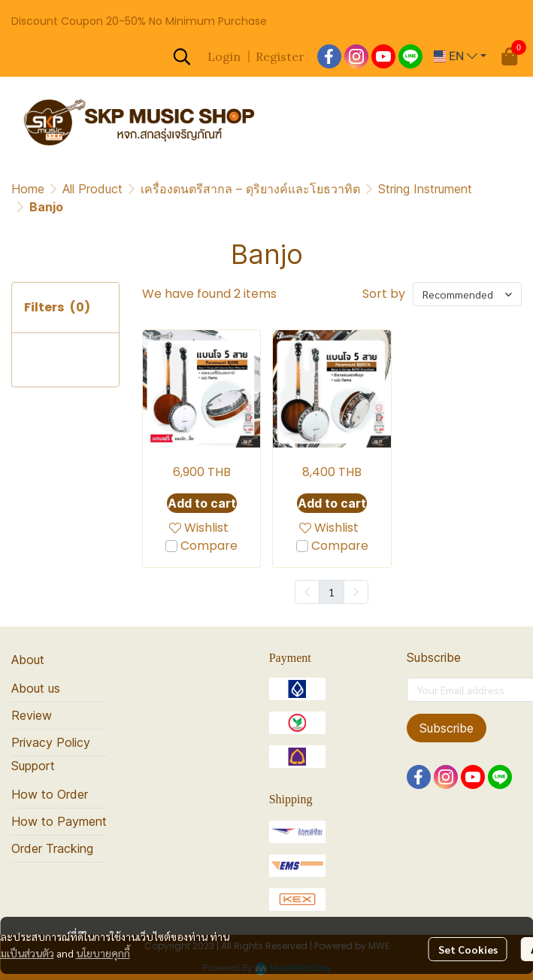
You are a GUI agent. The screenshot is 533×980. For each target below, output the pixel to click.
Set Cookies (468, 949)
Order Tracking (52, 848)
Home (28, 189)
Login (224, 56)
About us (36, 688)
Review (32, 715)
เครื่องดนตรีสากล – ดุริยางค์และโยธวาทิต (250, 189)
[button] (182, 56)
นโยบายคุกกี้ (103, 953)
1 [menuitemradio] (332, 592)
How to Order (50, 794)
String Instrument (425, 189)
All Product (92, 189)
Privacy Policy (51, 742)
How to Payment (59, 821)
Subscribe (447, 728)
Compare (209, 546)
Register (280, 56)
